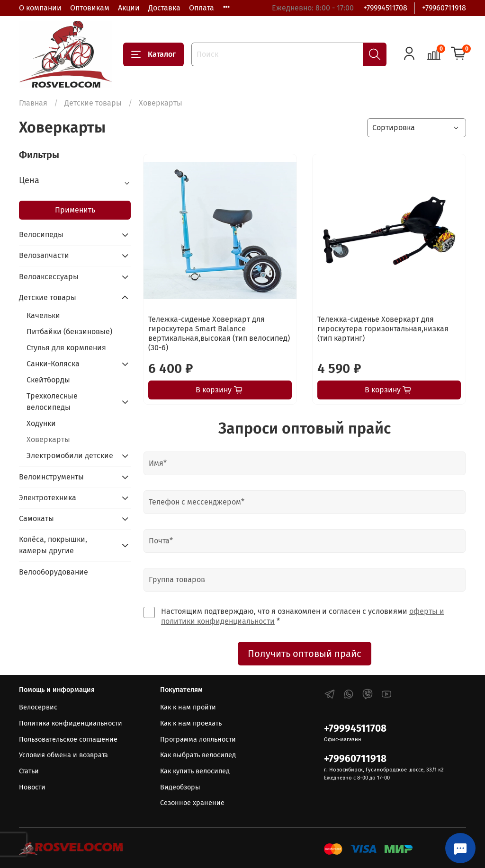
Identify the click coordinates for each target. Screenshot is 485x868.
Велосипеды (41, 235)
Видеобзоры (180, 787)
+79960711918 (444, 8)
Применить (75, 210)
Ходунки (41, 423)
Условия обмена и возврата (63, 755)
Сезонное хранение (192, 803)
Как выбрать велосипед (198, 755)
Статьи (29, 771)
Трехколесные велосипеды (52, 402)
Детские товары (93, 103)
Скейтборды (48, 380)
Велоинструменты (51, 477)
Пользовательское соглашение (68, 740)
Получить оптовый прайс (305, 654)
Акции (129, 8)
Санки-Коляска (53, 364)
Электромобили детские (70, 456)
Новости (32, 787)
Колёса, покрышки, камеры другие (53, 545)
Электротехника (48, 498)
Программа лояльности (198, 740)
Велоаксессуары (49, 277)
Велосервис (38, 707)
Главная (33, 103)
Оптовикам (90, 8)
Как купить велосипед (195, 771)
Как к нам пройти (188, 707)
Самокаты (36, 518)
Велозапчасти (44, 255)
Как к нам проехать (191, 723)
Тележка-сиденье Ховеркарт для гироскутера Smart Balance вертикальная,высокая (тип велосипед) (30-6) (219, 333)
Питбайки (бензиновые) (69, 332)
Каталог (153, 54)
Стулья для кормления (66, 348)
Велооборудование (54, 572)
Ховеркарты (48, 439)
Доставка (164, 8)
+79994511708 (385, 8)
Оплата (202, 8)
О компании (40, 8)
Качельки (43, 315)
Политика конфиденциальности (71, 723)
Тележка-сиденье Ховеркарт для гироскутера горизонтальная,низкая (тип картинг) (383, 329)
